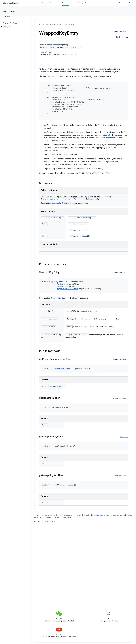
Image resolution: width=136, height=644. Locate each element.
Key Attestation (109, 138)
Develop (59, 24)
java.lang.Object (45, 52)
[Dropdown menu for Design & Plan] (56, 3)
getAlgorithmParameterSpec (81, 218)
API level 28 (124, 31)
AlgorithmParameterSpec (68, 199)
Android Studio (125, 3)
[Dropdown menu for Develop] (72, 3)
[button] (15, 27)
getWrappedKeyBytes (77, 230)
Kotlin (119, 37)
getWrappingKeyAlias (78, 236)
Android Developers (46, 24)
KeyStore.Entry (74, 47)
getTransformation (77, 224)
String (84, 197)
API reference (10, 12)
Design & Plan (48, 3)
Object (51, 47)
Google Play (83, 3)
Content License (99, 515)
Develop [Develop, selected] (66, 3)
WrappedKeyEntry (49, 197)
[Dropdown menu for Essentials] (36, 3)
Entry (45, 69)
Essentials (29, 3)
